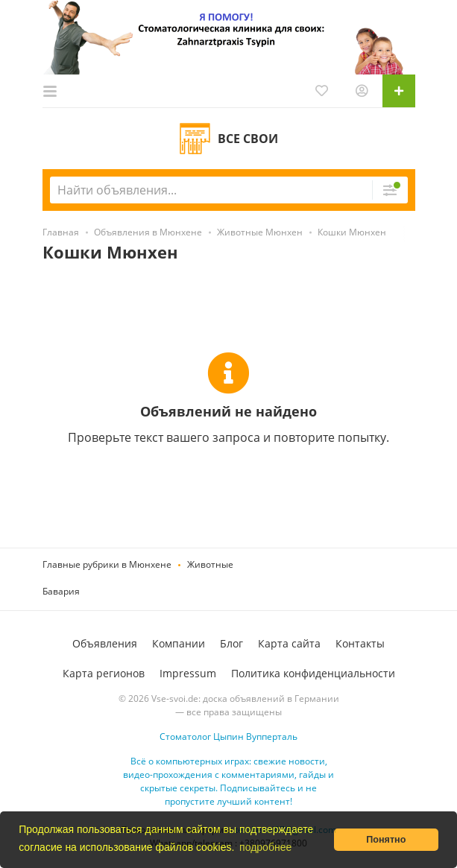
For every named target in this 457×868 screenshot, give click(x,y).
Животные (210, 564)
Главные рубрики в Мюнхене (107, 564)
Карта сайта (289, 643)
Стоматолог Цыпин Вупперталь (228, 736)
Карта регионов (104, 673)
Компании (179, 643)
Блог (231, 643)
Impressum (188, 673)
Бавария (61, 591)
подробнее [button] (265, 847)
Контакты (360, 643)
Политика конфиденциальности (313, 673)
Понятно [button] (386, 840)
